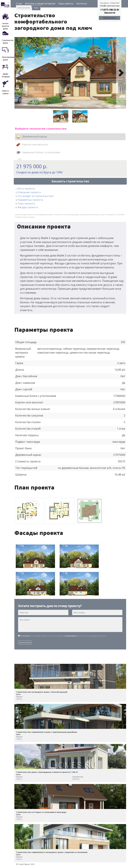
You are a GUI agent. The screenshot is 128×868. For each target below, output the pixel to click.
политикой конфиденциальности (92, 636)
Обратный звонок (110, 18)
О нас (19, 3)
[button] (19, 73)
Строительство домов (6, 36)
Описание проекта (29, 192)
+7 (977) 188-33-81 (110, 10)
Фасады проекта (28, 207)
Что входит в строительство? (36, 196)
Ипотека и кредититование (40, 3)
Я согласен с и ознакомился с (63, 636)
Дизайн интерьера (6, 70)
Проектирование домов (6, 53)
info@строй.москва (110, 6)
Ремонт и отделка (5, 87)
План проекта (26, 203)
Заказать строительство (70, 181)
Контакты (82, 3)
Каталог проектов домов (5, 19)
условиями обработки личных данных (47, 636)
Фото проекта (26, 189)
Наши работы (66, 3)
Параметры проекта (30, 200)
